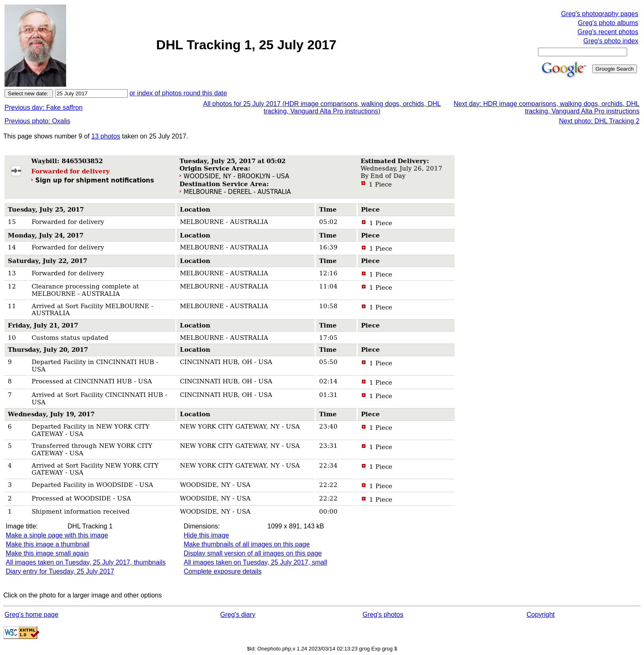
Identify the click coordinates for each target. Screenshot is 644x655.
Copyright (540, 615)
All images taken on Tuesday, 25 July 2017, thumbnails (86, 562)
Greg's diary (238, 615)
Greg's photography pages (600, 14)
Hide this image (206, 535)
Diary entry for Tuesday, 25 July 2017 (60, 571)
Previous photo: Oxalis (37, 121)
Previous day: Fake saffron (44, 107)
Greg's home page (31, 615)
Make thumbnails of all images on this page (247, 544)
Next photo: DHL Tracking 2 (599, 121)
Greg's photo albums (608, 23)
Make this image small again (47, 553)
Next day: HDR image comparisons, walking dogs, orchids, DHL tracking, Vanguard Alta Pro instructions (546, 107)
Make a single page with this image (57, 535)
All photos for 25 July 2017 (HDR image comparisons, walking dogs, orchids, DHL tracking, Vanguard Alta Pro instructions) (322, 107)
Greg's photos (383, 615)
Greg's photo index (611, 41)
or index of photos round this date (178, 93)
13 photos (106, 136)
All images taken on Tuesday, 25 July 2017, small (255, 562)
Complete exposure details (222, 571)
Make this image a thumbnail (48, 544)
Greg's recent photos (608, 32)
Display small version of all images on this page (253, 553)
